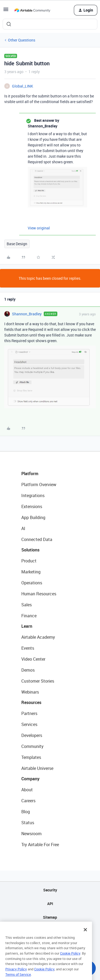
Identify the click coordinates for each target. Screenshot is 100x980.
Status (28, 823)
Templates (31, 757)
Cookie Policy (70, 963)
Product (29, 561)
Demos (28, 670)
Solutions (30, 550)
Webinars (30, 692)
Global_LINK (23, 86)
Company (30, 779)
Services (29, 724)
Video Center (33, 659)
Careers (28, 801)
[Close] (85, 940)
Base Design (17, 244)
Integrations (33, 495)
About (27, 790)
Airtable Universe (37, 768)
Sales (27, 605)
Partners (29, 713)
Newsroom (31, 834)
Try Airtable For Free (40, 845)
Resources (31, 702)
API (50, 904)
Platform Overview (39, 485)
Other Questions (22, 40)
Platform (30, 474)
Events (28, 648)
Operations (32, 583)
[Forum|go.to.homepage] (32, 10)
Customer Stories (38, 681)
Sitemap (50, 917)
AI (23, 528)
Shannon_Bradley (27, 314)
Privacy (50, 931)
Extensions (32, 506)
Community (32, 746)
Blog (26, 812)
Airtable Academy (38, 637)
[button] (6, 11)
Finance (29, 616)
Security (50, 890)
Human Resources (39, 594)
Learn (27, 626)
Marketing (31, 572)
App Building (33, 517)
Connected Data (37, 539)
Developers (32, 735)
